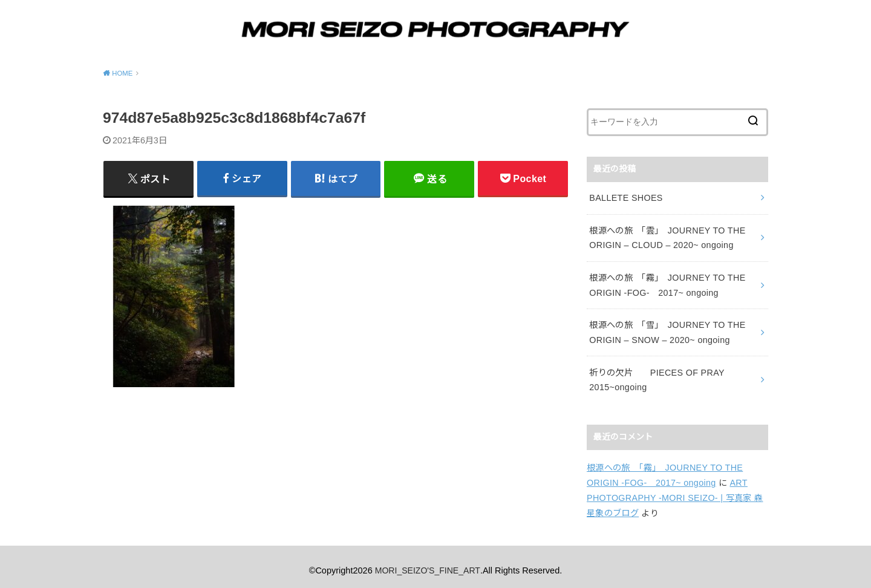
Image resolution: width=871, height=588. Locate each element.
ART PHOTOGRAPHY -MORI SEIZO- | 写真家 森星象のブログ (674, 491)
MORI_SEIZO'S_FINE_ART (428, 563)
